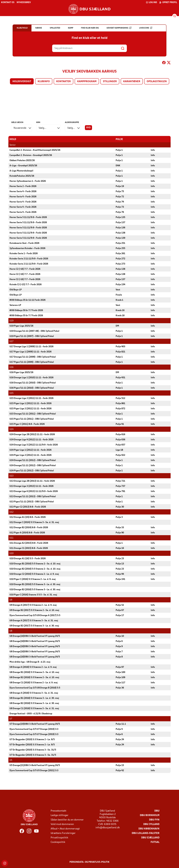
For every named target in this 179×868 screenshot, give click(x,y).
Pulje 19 (120, 186)
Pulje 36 (120, 688)
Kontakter (63, 82)
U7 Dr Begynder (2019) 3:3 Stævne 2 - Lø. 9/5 (32, 739)
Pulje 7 (119, 652)
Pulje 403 (120, 347)
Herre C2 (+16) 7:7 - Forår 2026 (25, 269)
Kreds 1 (119, 300)
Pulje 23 (120, 558)
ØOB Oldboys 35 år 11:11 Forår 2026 (27, 300)
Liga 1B (119, 450)
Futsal (155, 842)
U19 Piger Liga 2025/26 (21, 326)
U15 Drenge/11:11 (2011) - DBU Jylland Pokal (33, 414)
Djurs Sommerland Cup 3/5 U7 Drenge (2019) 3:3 (34, 729)
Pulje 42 (120, 770)
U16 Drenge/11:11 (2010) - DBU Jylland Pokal (33, 383)
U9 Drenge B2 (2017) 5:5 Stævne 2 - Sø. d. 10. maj (34, 610)
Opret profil (168, 2)
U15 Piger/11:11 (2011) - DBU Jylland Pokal (32, 419)
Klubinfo (44, 82)
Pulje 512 (120, 398)
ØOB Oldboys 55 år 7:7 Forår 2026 (26, 316)
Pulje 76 (120, 212)
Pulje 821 (120, 352)
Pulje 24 (120, 739)
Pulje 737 (120, 486)
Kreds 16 (120, 310)
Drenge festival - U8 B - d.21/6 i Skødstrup (31, 714)
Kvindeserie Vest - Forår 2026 (24, 243)
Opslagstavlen (157, 82)
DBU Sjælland (150, 838)
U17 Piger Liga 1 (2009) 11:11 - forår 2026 (30, 352)
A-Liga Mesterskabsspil (21, 171)
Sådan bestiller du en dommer (67, 820)
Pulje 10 (120, 636)
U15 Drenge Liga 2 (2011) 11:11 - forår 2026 (31, 398)
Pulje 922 (120, 455)
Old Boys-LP (16, 290)
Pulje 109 (120, 677)
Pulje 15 (120, 765)
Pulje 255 (120, 248)
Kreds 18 (120, 316)
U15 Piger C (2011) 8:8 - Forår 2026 (27, 424)
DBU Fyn (154, 820)
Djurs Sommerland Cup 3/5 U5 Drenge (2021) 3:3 (34, 770)
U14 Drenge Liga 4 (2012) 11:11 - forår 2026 (31, 440)
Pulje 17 (120, 615)
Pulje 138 (120, 233)
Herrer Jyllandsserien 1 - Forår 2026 (28, 181)
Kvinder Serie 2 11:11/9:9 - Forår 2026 (29, 259)
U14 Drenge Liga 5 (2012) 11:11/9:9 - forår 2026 (34, 445)
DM (117, 326)
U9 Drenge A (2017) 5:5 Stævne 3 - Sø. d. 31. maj (34, 621)
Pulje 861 (120, 403)
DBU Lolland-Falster (146, 833)
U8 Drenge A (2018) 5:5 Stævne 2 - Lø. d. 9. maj (33, 667)
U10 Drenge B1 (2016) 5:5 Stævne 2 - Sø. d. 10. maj (35, 564)
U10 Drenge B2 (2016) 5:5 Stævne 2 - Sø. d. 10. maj (35, 569)
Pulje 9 (119, 646)
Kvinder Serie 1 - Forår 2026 (24, 253)
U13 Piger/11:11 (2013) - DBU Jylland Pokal (32, 502)
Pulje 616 (120, 434)
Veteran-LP (15, 305)
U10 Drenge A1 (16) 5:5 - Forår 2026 (28, 558)
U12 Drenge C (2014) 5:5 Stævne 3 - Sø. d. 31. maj (34, 522)
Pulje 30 (120, 507)
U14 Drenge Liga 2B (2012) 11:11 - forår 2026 (32, 434)
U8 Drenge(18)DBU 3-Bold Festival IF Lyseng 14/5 (35, 636)
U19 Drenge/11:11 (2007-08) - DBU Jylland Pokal (34, 331)
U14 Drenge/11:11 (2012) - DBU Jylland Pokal (33, 460)
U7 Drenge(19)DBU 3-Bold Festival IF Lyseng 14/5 (35, 724)
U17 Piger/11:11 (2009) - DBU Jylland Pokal (32, 362)
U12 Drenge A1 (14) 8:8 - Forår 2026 (28, 517)
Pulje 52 (120, 605)
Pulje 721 (120, 481)
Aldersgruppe (72, 122)
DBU (157, 811)
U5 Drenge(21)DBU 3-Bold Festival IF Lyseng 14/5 (35, 765)
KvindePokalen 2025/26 (22, 176)
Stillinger (110, 82)
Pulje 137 (120, 222)
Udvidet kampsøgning (119, 28)
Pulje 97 (120, 667)
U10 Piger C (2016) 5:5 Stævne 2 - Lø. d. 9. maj (33, 579)
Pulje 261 (120, 253)
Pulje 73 (120, 207)
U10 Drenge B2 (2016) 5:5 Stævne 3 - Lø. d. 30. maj (35, 590)
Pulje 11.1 (121, 724)
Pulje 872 (120, 409)
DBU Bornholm (150, 815)
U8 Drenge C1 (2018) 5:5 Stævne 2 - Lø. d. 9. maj (34, 683)
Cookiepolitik (58, 842)
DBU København (149, 829)
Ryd (88, 128)
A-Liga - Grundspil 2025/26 (23, 166)
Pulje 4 (119, 729)
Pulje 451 (120, 378)
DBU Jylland (151, 824)
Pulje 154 (120, 284)
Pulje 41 (120, 424)
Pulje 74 (120, 202)
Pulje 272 (120, 259)
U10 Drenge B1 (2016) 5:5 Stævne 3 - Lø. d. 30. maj (35, 584)
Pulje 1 (119, 150)
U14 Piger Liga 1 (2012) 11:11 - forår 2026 (30, 450)
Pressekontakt (58, 811)
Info (153, 150)
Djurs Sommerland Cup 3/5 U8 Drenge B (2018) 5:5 (35, 688)
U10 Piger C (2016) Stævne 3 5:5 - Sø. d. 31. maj (33, 595)
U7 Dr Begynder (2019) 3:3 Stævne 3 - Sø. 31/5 (33, 750)
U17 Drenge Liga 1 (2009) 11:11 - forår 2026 (31, 347)
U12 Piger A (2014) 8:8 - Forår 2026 (27, 533)
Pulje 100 (120, 672)
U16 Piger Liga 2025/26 (21, 372)
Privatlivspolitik (59, 838)
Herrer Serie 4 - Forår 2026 (23, 191)
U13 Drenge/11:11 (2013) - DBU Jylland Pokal (33, 496)
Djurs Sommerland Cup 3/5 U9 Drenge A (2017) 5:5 (35, 615)
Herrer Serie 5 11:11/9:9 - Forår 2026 (28, 217)
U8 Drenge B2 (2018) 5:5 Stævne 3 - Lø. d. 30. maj (34, 703)
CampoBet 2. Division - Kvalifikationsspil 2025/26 (35, 150)
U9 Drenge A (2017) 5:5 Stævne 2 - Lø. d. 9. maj (33, 605)
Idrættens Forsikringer (63, 833)
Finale (119, 295)
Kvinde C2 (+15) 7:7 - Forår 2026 (26, 284)
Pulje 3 (119, 517)
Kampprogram (87, 82)
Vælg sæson (17, 122)
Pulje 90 (120, 533)
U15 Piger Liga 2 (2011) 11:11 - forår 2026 (30, 409)
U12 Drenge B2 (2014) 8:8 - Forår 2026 (29, 527)
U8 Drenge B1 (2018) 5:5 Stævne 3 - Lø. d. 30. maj (34, 698)
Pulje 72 (120, 197)
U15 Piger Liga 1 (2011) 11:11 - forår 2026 (30, 403)
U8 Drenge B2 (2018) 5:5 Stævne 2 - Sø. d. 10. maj (34, 677)
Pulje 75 (120, 191)
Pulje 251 (120, 243)
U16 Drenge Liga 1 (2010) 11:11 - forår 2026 (31, 378)
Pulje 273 (120, 264)
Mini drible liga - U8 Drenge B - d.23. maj (30, 662)
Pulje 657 (120, 445)
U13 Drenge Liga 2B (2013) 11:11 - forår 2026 (32, 481)
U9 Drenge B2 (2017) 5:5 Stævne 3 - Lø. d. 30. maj (34, 626)
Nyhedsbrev (24, 3)
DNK (118, 166)
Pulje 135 (120, 217)
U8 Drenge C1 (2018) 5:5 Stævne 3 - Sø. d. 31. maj (34, 708)
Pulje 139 (120, 238)
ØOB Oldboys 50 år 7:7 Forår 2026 (26, 310)
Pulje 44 (120, 574)
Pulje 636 (120, 440)
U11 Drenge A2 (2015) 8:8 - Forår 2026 (29, 543)
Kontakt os (8, 3)
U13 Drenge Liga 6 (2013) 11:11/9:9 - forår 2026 (34, 491)
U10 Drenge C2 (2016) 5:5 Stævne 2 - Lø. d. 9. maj (34, 574)
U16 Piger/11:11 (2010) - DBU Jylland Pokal (32, 388)
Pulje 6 (119, 641)
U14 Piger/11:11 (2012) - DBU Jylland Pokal (32, 471)
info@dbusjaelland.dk (108, 828)
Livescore (146, 28)
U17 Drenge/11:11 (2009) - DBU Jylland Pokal (33, 357)
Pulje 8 (119, 657)
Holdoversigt (22, 82)
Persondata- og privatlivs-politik (89, 862)
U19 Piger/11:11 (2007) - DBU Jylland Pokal (32, 336)
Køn (38, 122)
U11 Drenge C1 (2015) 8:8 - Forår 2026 (29, 548)
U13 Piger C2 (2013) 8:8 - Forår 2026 (28, 507)
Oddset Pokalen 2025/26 (22, 160)
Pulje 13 (120, 564)
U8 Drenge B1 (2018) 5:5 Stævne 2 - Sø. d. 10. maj (34, 672)
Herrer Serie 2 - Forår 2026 (23, 186)
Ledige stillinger (60, 815)
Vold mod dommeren (62, 824)
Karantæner (132, 82)
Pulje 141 (120, 579)
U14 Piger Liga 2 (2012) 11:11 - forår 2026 (30, 455)
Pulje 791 (120, 491)
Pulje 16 (120, 548)
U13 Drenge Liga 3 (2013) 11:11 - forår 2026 (31, 486)
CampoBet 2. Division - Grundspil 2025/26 (31, 155)
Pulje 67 (120, 610)
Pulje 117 (120, 683)
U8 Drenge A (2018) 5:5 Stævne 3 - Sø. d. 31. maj (34, 693)
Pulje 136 (120, 228)
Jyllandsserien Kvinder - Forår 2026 (27, 248)
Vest (118, 290)
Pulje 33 (120, 527)
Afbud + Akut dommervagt (65, 829)
